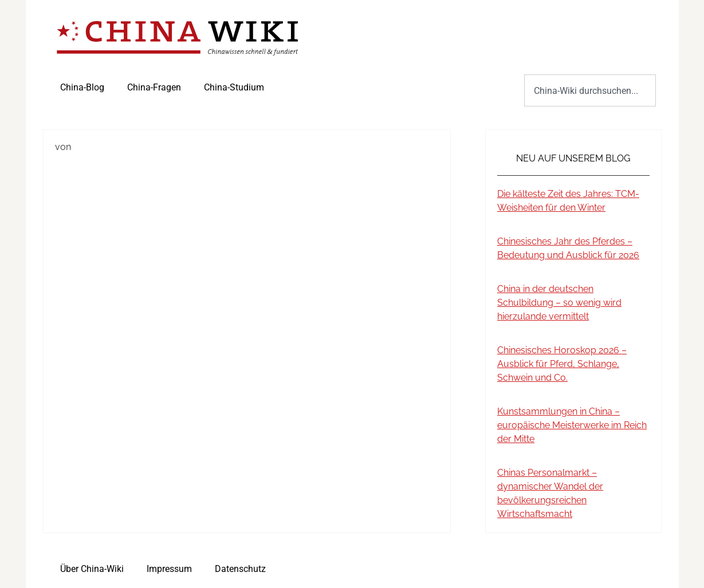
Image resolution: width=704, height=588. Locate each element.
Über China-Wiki (92, 569)
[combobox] (590, 90)
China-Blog (82, 87)
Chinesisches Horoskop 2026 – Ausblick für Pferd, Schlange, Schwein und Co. (562, 364)
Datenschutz (240, 569)
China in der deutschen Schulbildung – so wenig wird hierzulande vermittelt (559, 303)
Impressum (169, 569)
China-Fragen (154, 87)
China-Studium (234, 87)
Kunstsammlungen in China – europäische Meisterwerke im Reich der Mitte (572, 425)
